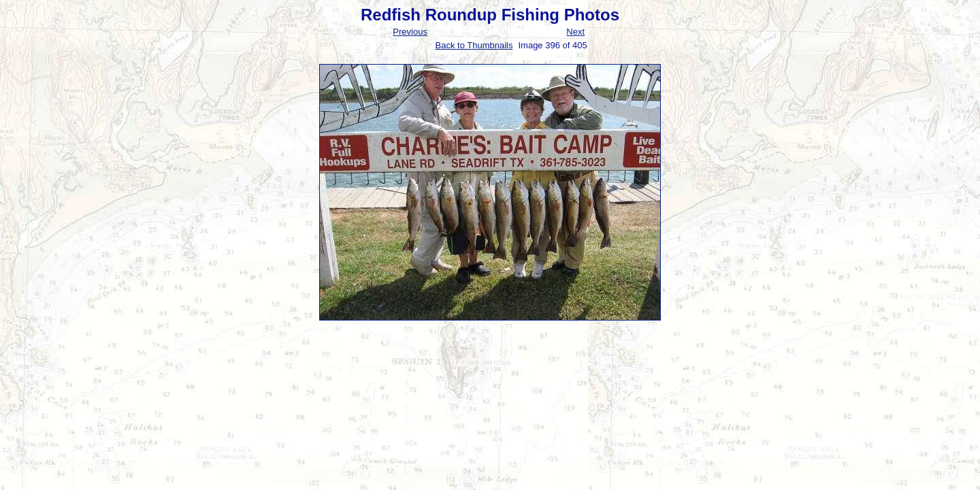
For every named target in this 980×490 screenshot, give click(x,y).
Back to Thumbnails (474, 45)
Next (575, 32)
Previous (410, 32)
